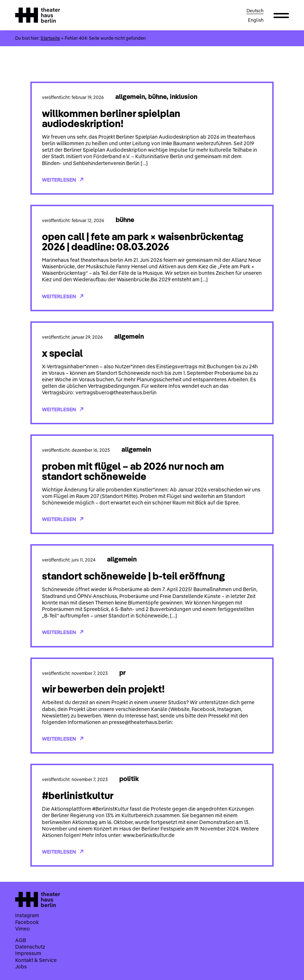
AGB (21, 940)
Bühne (157, 96)
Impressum (28, 953)
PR (123, 672)
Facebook (27, 922)
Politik (129, 779)
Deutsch (255, 11)
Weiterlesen (63, 180)
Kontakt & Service (36, 960)
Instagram (27, 915)
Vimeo (23, 929)
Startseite (50, 38)
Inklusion (184, 96)
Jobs (21, 967)
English (256, 20)
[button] (281, 15)
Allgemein (130, 96)
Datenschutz (30, 947)
